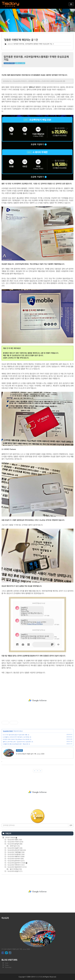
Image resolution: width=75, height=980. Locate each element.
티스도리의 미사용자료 (16, 854)
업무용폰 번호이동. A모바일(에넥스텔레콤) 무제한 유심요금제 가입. (33, 44)
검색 (71, 825)
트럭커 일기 (15, 846)
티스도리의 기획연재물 (16, 852)
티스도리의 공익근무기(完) (16, 850)
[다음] (41, 771)
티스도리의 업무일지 (15, 844)
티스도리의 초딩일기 (15, 871)
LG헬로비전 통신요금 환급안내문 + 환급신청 (15, 744)
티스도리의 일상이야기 (17, 863)
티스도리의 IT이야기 (9, 63)
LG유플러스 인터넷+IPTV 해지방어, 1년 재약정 (16, 737)
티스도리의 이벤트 (15, 840)
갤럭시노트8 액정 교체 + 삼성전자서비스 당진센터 (17, 742)
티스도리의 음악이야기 (16, 861)
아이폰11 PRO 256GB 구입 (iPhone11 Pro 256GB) (16, 739)
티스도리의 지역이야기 (16, 865)
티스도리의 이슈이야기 (15, 859)
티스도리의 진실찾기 (15, 848)
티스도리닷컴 (39, 977)
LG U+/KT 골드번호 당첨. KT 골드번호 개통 (15, 735)
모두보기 (11, 838)
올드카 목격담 (16, 869)
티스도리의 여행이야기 (16, 857)
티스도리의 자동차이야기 (17, 867)
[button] (6, 20)
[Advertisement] (37, 700)
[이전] (35, 771)
